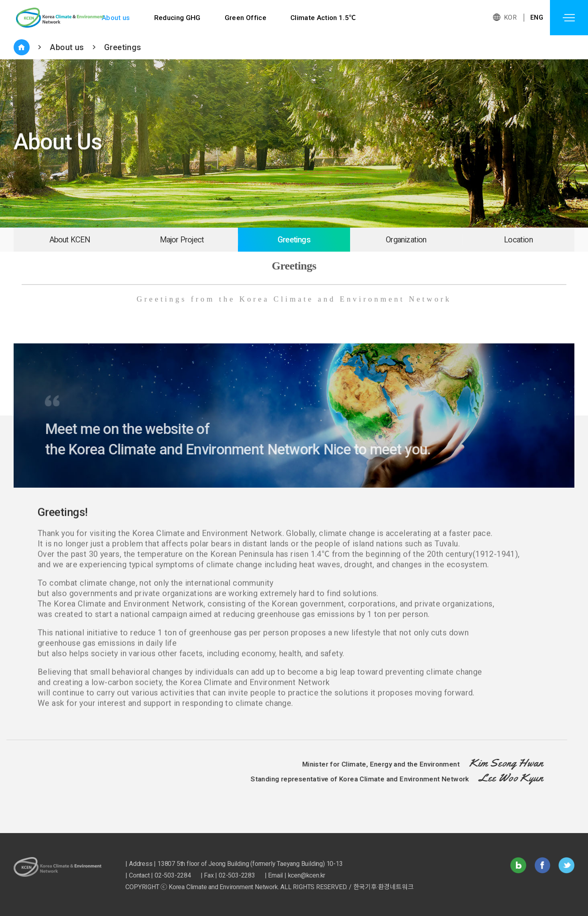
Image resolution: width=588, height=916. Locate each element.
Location (518, 240)
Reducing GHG (178, 18)
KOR (510, 17)
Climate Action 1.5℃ (324, 18)
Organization (406, 240)
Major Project (182, 240)
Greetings (123, 47)
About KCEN (70, 240)
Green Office (246, 18)
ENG (537, 17)
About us (116, 18)
